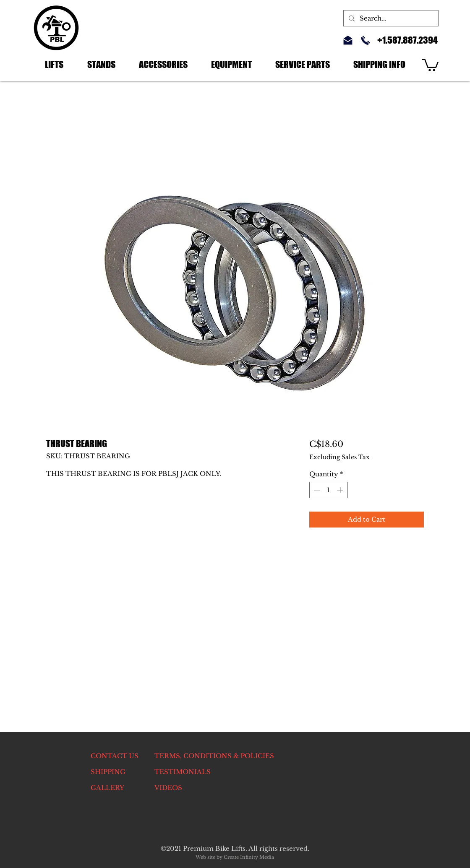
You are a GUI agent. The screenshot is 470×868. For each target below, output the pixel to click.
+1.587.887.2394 (407, 40)
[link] (430, 64)
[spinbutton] (328, 490)
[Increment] (341, 490)
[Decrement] (316, 490)
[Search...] (390, 18)
